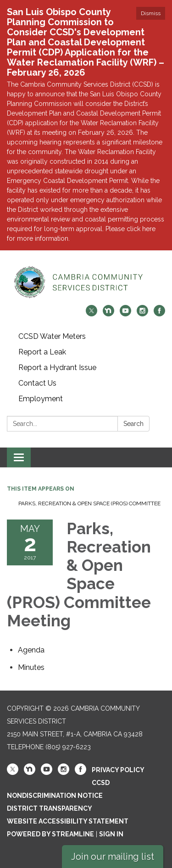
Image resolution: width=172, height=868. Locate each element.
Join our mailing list (113, 857)
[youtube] (125, 314)
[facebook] (159, 314)
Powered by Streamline (50, 834)
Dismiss (151, 13)
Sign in (111, 834)
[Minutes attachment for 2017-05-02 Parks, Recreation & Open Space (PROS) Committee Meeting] (31, 667)
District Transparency (50, 808)
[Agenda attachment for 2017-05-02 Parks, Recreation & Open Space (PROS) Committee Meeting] (31, 650)
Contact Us (37, 383)
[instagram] (142, 314)
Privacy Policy (118, 770)
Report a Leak (42, 352)
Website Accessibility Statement (68, 821)
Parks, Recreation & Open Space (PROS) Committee (89, 503)
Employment (41, 399)
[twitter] (92, 314)
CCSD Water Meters (52, 336)
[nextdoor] (108, 314)
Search (133, 424)
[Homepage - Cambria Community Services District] (86, 282)
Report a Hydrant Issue (57, 368)
